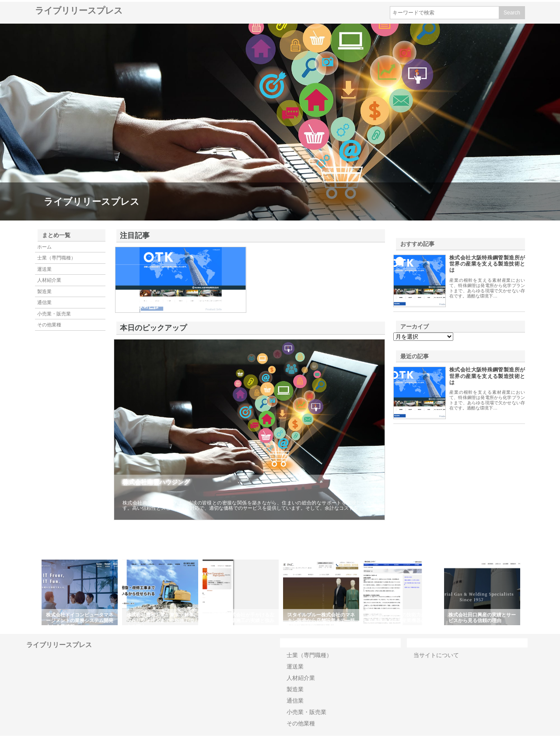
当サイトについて (436, 655)
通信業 (44, 302)
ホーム (44, 247)
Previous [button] (33, 592)
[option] (80, 592)
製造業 (44, 291)
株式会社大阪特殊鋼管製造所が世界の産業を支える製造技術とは (487, 264)
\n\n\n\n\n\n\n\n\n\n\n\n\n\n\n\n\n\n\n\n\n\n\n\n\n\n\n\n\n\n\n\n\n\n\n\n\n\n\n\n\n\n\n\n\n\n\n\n (423, 337)
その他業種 (49, 325)
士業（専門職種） (56, 258)
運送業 (44, 269)
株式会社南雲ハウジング (156, 482)
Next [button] (527, 592)
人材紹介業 (49, 280)
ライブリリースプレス (79, 10)
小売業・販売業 (54, 314)
